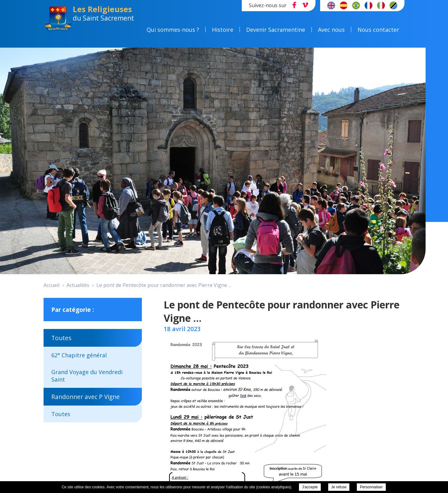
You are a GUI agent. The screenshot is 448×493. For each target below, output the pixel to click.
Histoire (228, 30)
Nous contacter (384, 30)
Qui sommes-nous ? (178, 30)
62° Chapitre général (79, 355)
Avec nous (337, 30)
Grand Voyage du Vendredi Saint (87, 376)
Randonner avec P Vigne (86, 397)
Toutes (61, 338)
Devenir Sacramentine (281, 30)
